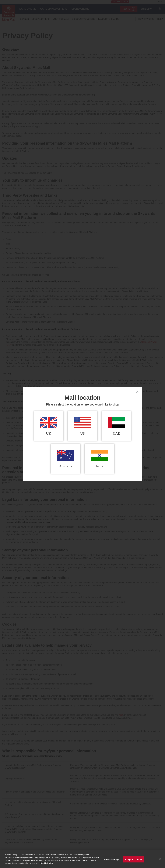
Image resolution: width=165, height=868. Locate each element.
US (82, 426)
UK (49, 426)
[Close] (160, 860)
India (99, 459)
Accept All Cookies (133, 861)
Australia (66, 459)
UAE (116, 426)
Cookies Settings (111, 861)
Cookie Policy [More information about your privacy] (47, 865)
